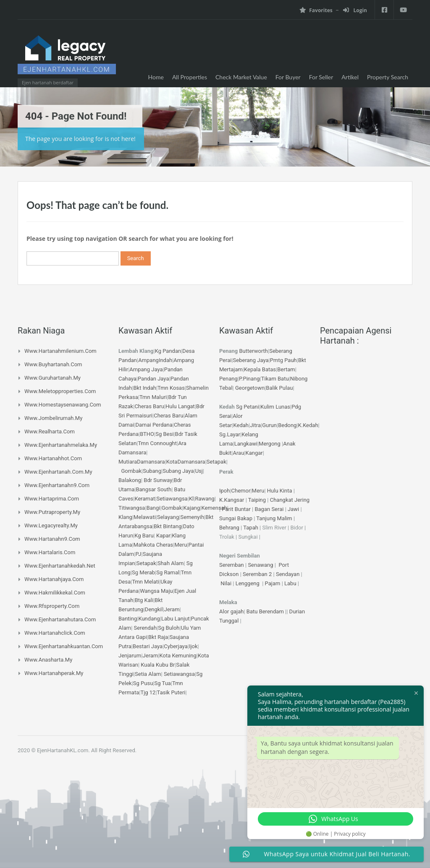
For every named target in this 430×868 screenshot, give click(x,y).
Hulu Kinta (280, 491)
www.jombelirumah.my (53, 418)
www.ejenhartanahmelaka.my (61, 445)
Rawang (205, 499)
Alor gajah (231, 611)
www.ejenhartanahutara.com (60, 619)
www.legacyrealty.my (51, 525)
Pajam (273, 583)
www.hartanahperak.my (54, 673)
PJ (138, 554)
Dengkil (154, 609)
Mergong (270, 444)
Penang (228, 379)
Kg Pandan (168, 351)
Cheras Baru (149, 406)
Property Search (388, 77)
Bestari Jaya (148, 646)
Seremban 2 (258, 574)
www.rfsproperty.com (52, 606)
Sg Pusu (143, 683)
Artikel (350, 77)
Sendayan (288, 574)
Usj (199, 471)
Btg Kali (144, 600)
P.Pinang (249, 379)
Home (156, 77)
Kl (191, 499)
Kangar (254, 453)
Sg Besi (164, 434)
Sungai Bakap (236, 518)
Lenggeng (248, 583)
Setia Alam (148, 674)
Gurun (269, 425)
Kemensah (214, 508)
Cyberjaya (176, 646)
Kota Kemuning (178, 656)
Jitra (255, 425)
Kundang (149, 619)
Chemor (241, 491)
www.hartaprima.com (52, 499)
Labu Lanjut (176, 619)
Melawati (145, 517)
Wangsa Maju (156, 591)
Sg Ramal (168, 572)
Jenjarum (130, 656)
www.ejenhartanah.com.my (58, 472)
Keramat (145, 499)
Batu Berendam (266, 611)
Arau (238, 453)
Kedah (241, 425)
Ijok (193, 646)
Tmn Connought (157, 443)
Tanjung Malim (274, 518)
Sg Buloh (169, 628)
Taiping (257, 500)
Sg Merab (143, 572)
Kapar (163, 536)
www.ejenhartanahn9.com (57, 485)
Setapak (216, 462)
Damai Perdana (154, 425)
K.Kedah (308, 425)
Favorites (316, 10)
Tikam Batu (275, 379)
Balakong (130, 480)
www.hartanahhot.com (53, 458)
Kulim (267, 407)
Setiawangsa (172, 499)
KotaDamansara (186, 462)
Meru (181, 545)
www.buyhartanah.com (53, 364)
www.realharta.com (50, 431)
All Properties (190, 77)
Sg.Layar (230, 434)
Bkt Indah (144, 388)
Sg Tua (163, 683)
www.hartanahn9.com (52, 539)
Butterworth (254, 351)
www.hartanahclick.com (55, 633)
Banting (128, 619)
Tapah (251, 528)
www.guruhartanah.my (52, 378)
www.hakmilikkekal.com (55, 593)
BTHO (147, 434)
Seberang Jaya (251, 360)
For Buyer (288, 77)
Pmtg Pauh (283, 360)
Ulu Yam (191, 628)
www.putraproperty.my (52, 512)
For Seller (321, 77)
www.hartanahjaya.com (54, 579)
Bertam (286, 369)
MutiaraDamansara (142, 462)
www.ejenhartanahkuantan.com (64, 646)
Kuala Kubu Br (158, 665)
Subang (152, 471)
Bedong (287, 425)
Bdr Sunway (158, 480)
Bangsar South (153, 489)
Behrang (229, 528)
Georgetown (250, 388)
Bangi (153, 508)
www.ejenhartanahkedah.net (60, 566)
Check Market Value (241, 77)
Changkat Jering (290, 500)
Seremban (232, 565)
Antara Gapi (133, 637)
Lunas (283, 407)
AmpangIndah (155, 360)
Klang (125, 517)
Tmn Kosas (171, 388)
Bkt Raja (158, 637)
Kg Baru (144, 536)
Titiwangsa (132, 508)
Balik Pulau (279, 388)
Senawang (261, 565)
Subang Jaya (178, 471)
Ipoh (224, 491)
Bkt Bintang (168, 526)
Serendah (146, 628)
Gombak (131, 471)
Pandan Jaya (153, 379)
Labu (290, 583)
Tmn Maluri (153, 397)
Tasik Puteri (171, 692)
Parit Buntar (236, 509)
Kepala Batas (260, 369)
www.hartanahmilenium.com (60, 351)
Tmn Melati (146, 582)
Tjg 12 (148, 692)
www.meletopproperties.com (60, 391)
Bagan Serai (269, 509)
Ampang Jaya (146, 369)
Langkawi (246, 444)
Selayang (168, 517)
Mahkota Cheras (153, 545)
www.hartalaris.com (50, 552)
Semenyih (193, 517)
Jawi (293, 509)
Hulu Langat (180, 406)
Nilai (227, 583)
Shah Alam (170, 563)
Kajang (191, 508)
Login (355, 10)
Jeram (172, 609)
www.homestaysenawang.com (63, 405)
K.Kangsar (232, 500)
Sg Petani (248, 407)
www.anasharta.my (48, 660)
